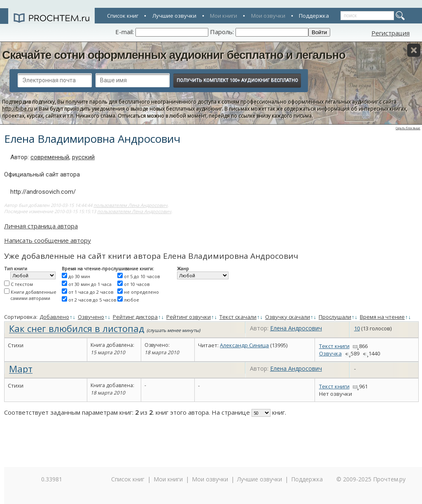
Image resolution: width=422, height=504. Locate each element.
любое (132, 300)
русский (83, 157)
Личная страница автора (41, 226)
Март (21, 369)
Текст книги (334, 346)
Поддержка (314, 16)
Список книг (123, 16)
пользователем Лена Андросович (131, 205)
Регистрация (391, 33)
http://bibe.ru (17, 109)
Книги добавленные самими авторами (33, 295)
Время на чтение (382, 317)
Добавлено (54, 317)
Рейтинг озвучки (189, 317)
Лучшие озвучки (174, 16)
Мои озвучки (268, 16)
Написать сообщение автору (48, 240)
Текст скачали (238, 317)
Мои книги (224, 16)
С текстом (22, 284)
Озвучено (91, 317)
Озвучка (330, 353)
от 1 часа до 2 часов (91, 292)
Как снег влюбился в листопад (77, 328)
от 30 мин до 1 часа (90, 284)
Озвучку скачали (288, 317)
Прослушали (335, 317)
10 (357, 328)
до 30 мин (79, 276)
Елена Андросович (296, 328)
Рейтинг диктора (135, 317)
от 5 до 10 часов (142, 276)
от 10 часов (137, 284)
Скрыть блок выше (408, 128)
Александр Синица (244, 345)
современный (50, 157)
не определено (141, 292)
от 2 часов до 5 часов (92, 300)
